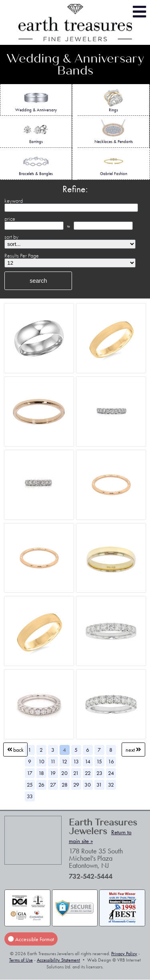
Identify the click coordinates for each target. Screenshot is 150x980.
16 (111, 761)
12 (64, 761)
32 (111, 785)
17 (30, 773)
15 (99, 761)
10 (41, 761)
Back (16, 750)
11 (53, 761)
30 (88, 785)
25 (30, 785)
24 (111, 773)
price (10, 219)
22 (88, 773)
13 (76, 761)
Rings (113, 100)
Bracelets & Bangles (36, 164)
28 (65, 785)
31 (99, 785)
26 (41, 785)
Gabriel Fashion (114, 164)
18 (41, 773)
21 (76, 773)
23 (99, 773)
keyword (14, 201)
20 (64, 773)
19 (53, 773)
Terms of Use (21, 960)
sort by (11, 237)
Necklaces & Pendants (114, 132)
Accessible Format (31, 939)
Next (133, 750)
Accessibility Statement (58, 960)
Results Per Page (22, 256)
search (38, 281)
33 (30, 796)
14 (88, 761)
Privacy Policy (124, 954)
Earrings (36, 132)
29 (76, 785)
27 (53, 785)
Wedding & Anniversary (36, 100)
